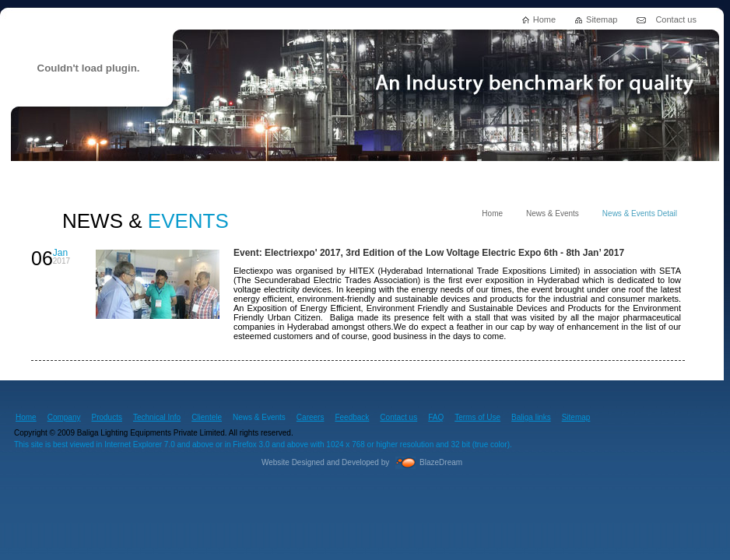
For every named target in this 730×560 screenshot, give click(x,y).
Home (544, 19)
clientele (341, 177)
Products (107, 417)
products (146, 177)
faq (601, 177)
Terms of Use (477, 417)
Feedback (352, 417)
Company (64, 417)
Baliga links (531, 417)
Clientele (207, 417)
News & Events (553, 213)
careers (423, 177)
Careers (311, 417)
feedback (675, 177)
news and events (516, 177)
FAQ (436, 417)
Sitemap (602, 19)
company (56, 177)
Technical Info (157, 417)
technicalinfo (244, 177)
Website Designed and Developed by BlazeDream (362, 462)
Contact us (676, 19)
